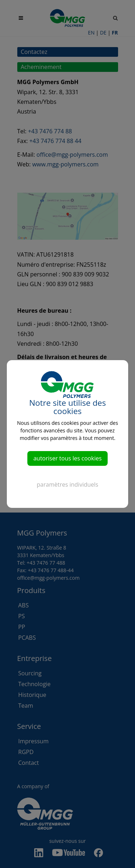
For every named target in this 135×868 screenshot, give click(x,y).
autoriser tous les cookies (68, 458)
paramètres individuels (67, 484)
